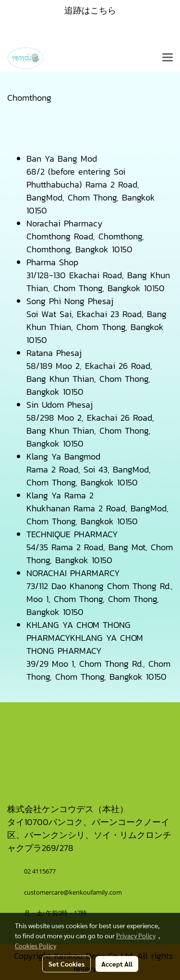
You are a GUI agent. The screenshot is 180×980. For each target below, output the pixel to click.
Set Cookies (66, 964)
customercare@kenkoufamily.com (73, 892)
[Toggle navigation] (168, 58)
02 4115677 (41, 871)
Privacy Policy (136, 935)
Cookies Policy (36, 945)
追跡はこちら (90, 10)
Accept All (117, 964)
